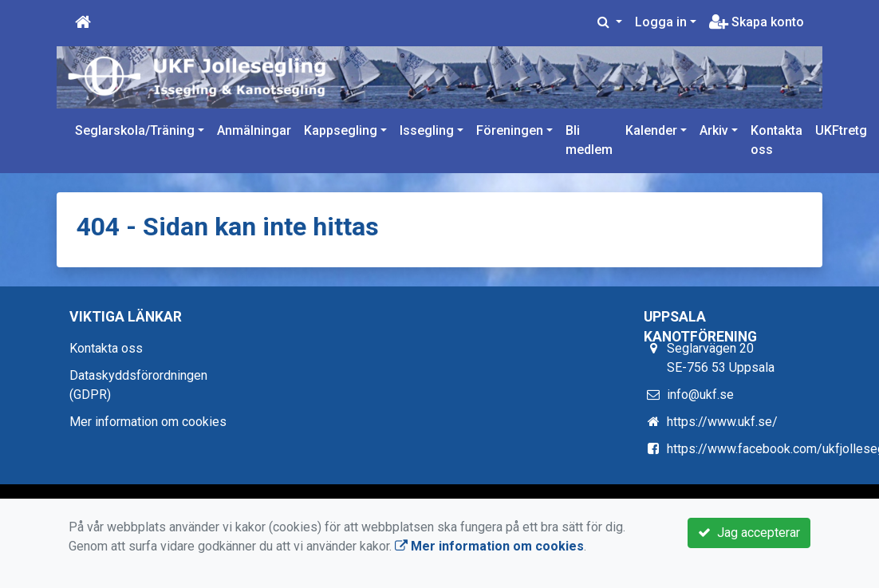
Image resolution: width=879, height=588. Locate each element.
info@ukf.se (700, 395)
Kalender (651, 130)
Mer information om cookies (148, 422)
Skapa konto (757, 22)
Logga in (661, 22)
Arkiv (714, 130)
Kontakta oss (777, 140)
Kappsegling (341, 130)
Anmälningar (254, 130)
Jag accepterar (749, 533)
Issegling (427, 130)
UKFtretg (841, 130)
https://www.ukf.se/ (722, 422)
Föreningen (510, 130)
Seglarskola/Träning (135, 130)
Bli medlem (589, 140)
